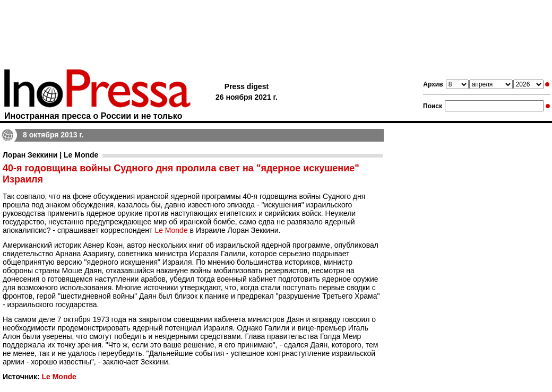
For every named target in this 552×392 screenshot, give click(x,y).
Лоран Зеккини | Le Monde (50, 155)
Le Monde (171, 230)
